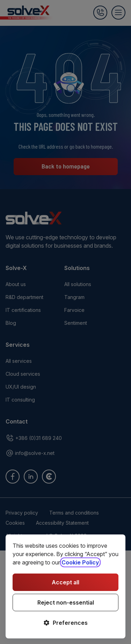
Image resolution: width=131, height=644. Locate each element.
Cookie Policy (80, 562)
